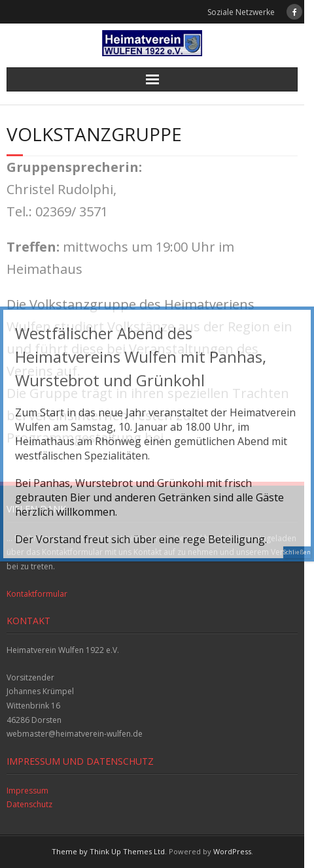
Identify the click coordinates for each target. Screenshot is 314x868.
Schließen (297, 552)
